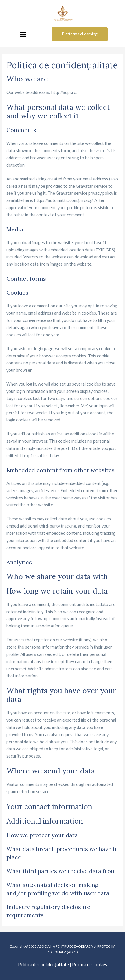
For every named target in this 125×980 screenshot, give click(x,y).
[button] (23, 34)
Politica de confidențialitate (43, 965)
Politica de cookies (90, 965)
